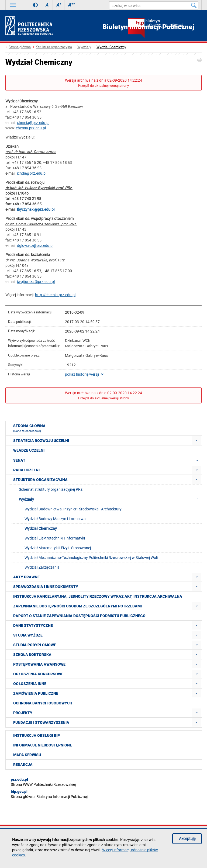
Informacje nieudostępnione (43, 745)
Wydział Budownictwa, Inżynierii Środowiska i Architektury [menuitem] (73, 509)
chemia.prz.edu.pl (31, 128)
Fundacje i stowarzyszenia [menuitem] (41, 722)
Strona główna (20, 47)
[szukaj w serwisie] (149, 5)
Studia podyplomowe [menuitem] (35, 645)
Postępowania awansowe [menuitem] (39, 664)
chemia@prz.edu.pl (33, 122)
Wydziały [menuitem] (110, 499)
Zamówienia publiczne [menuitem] (36, 693)
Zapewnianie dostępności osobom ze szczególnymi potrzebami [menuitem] (77, 606)
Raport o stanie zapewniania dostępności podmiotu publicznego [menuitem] (79, 616)
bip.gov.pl (19, 791)
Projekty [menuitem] (23, 713)
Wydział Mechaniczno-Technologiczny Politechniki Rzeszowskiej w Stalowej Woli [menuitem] (91, 557)
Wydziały (84, 47)
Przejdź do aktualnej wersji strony (103, 86)
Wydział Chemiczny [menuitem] (41, 528)
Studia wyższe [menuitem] (28, 635)
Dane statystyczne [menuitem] (33, 625)
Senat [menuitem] (107, 460)
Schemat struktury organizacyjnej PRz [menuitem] (51, 489)
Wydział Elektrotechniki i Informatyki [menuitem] (55, 538)
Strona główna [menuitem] (29, 428)
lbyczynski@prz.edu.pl (36, 209)
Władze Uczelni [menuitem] (29, 450)
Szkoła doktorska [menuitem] (32, 655)
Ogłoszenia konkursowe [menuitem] (38, 674)
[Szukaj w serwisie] (194, 5)
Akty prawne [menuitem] (26, 577)
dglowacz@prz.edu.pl (35, 245)
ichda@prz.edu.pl (32, 173)
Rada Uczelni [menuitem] (26, 470)
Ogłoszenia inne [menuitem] (30, 684)
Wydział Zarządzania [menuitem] (42, 567)
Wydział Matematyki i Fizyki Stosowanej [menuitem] (58, 548)
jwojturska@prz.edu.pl (36, 281)
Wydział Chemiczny (111, 47)
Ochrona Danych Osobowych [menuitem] (43, 703)
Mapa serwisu (27, 755)
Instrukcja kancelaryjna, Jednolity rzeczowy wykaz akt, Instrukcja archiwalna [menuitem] (98, 596)
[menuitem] (197, 440)
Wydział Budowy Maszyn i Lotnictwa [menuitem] (55, 519)
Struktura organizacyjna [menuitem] (40, 480)
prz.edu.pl (19, 779)
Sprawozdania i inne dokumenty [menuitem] (46, 587)
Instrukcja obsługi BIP (37, 735)
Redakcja (23, 765)
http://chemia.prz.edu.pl (55, 295)
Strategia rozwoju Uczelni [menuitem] (41, 441)
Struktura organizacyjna (54, 47)
